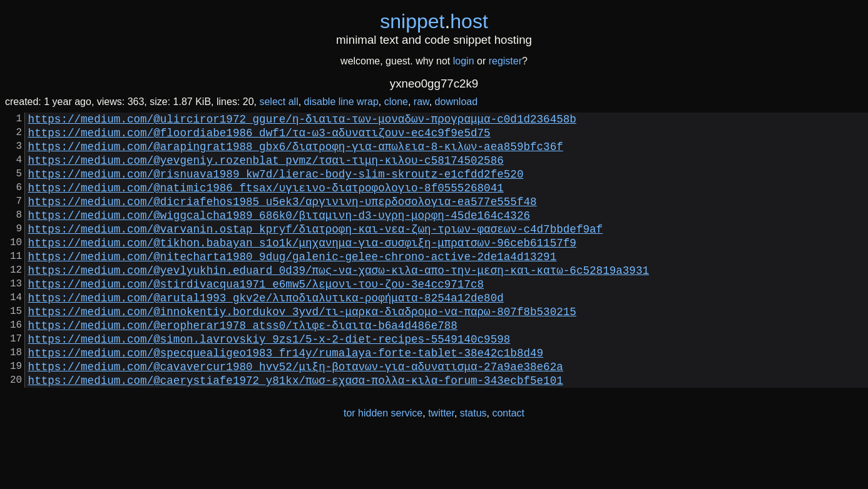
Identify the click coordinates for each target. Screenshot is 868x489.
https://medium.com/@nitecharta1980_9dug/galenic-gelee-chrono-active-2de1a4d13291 (293, 283)
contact (508, 463)
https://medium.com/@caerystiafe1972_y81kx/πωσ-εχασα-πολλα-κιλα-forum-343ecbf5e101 (296, 430)
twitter (441, 463)
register (505, 61)
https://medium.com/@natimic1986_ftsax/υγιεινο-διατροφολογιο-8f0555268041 (266, 202)
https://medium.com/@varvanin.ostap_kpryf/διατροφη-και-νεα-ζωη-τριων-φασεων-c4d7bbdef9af (315, 251)
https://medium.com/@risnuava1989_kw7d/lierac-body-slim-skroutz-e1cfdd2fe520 (276, 186)
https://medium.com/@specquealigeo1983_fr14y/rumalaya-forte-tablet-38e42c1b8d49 (286, 397)
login (464, 61)
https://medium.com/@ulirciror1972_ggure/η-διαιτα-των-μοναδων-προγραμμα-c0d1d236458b (302, 121)
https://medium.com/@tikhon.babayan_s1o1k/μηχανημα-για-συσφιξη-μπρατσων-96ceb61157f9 (302, 267)
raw (421, 102)
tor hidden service (383, 463)
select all (278, 102)
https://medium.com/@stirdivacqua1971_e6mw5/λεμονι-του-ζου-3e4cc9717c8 (256, 316)
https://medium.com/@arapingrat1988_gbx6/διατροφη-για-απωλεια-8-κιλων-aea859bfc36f (296, 153)
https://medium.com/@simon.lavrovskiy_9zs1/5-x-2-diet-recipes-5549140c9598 (269, 381)
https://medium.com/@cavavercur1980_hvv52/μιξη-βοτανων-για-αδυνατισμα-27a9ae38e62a (296, 413)
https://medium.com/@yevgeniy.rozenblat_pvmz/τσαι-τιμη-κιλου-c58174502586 (266, 169)
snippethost (434, 21)
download (457, 102)
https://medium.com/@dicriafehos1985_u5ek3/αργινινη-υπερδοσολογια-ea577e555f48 (283, 218)
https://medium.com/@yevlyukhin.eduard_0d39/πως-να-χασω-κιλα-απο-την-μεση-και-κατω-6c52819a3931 (339, 300)
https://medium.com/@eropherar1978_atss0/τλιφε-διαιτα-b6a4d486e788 (243, 365)
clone (396, 102)
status (473, 463)
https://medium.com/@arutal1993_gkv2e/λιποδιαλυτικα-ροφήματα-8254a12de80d (266, 332)
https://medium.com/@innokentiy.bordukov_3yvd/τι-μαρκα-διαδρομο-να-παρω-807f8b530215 (302, 348)
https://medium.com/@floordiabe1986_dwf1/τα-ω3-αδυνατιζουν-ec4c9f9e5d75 (259, 137)
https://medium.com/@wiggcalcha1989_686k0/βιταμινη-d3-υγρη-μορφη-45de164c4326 (279, 234)
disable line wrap (341, 102)
